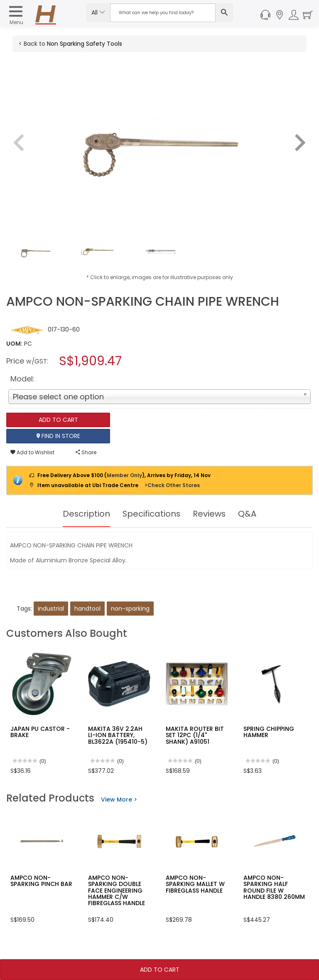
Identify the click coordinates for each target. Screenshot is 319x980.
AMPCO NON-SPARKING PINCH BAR (41, 881)
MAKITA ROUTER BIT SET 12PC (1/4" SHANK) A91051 (195, 735)
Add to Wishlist (32, 452)
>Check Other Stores (172, 485)
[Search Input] (163, 13)
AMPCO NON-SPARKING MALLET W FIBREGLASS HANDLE (195, 884)
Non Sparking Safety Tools (85, 44)
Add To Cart (160, 970)
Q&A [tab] (248, 514)
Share (86, 452)
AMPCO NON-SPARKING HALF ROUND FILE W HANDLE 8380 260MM (274, 887)
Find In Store (58, 436)
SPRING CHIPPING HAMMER (269, 732)
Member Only (124, 475)
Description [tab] (86, 514)
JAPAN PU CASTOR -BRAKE (40, 732)
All (98, 12)
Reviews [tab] (210, 514)
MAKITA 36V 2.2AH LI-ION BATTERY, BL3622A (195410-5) (118, 735)
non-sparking (130, 609)
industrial (51, 609)
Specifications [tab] (151, 514)
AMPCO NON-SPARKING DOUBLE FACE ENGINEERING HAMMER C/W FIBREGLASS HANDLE (117, 891)
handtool (87, 609)
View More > (119, 799)
